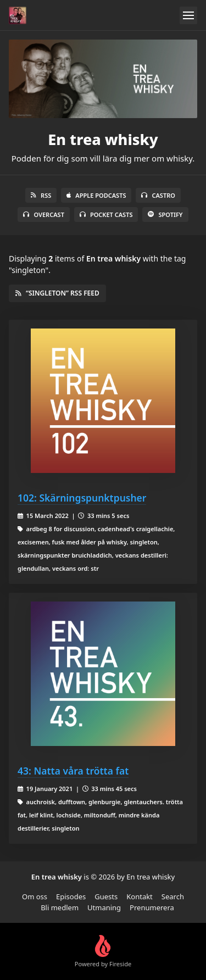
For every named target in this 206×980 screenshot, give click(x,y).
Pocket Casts (106, 215)
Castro (158, 195)
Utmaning (104, 907)
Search (173, 897)
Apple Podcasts (96, 195)
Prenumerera (152, 907)
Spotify (165, 215)
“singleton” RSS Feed (57, 293)
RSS (41, 195)
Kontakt (140, 897)
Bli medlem (60, 907)
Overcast (43, 215)
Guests (106, 897)
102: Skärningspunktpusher (82, 498)
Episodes (71, 897)
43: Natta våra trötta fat (73, 771)
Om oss (35, 897)
